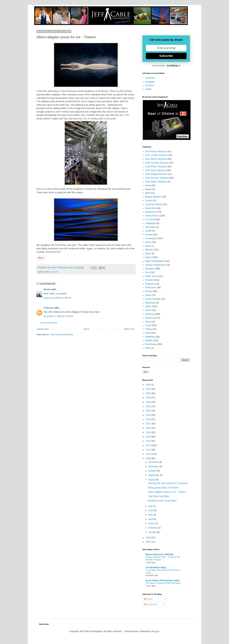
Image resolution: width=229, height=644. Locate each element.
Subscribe (166, 56)
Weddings (150, 337)
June (151, 510)
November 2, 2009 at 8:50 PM (58, 316)
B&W (148, 193)
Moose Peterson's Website (160, 554)
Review (149, 291)
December (154, 462)
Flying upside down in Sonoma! (163, 488)
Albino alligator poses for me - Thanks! (167, 492)
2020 (149, 411)
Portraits (149, 280)
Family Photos (152, 216)
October (153, 471)
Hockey (149, 235)
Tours (148, 322)
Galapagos (151, 223)
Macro (148, 242)
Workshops (151, 344)
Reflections (151, 287)
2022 (149, 402)
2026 (149, 385)
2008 (149, 538)
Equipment (151, 212)
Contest (149, 201)
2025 (149, 389)
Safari (148, 295)
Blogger (155, 631)
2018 (149, 419)
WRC (148, 348)
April (151, 519)
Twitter (148, 89)
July (151, 506)
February (153, 528)
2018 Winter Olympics (156, 167)
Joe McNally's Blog (156, 567)
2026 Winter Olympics (156, 182)
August (152, 480)
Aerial (148, 185)
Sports (148, 306)
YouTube (150, 85)
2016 (149, 428)
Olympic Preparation (155, 265)
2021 (149, 406)
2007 (149, 542)
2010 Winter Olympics (156, 151)
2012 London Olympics (157, 155)
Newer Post (43, 329)
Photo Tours (151, 276)
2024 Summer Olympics (157, 178)
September (154, 475)
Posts (148, 599)
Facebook (150, 78)
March (152, 523)
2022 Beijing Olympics (156, 174)
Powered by (166, 65)
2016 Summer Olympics (157, 163)
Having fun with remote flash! (162, 501)
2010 (149, 454)
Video (148, 333)
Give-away (150, 227)
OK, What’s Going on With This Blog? (163, 583)
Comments (151, 604)
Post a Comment (49, 323)
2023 (149, 398)
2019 (149, 415)
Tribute (149, 329)
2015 (149, 432)
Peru (148, 272)
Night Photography (154, 261)
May (151, 515)
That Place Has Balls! (159, 496)
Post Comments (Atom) (62, 334)
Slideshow (150, 303)
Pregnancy (151, 284)
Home (86, 329)
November (154, 467)
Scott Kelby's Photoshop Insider (163, 580)
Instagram (150, 82)
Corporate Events (154, 204)
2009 (149, 458)
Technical (150, 318)
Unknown (49, 308)
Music (148, 253)
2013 (149, 441)
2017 (149, 424)
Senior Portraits (153, 299)
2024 (149, 393)
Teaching (150, 314)
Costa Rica (151, 208)
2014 (149, 437)
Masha (47, 289)
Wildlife (149, 341)
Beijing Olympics (153, 197)
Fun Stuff (150, 219)
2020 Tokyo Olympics (156, 170)
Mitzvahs (150, 250)
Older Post (129, 329)
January (153, 532)
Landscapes (151, 238)
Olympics (150, 269)
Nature (48, 272)
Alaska (149, 189)
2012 (149, 445)
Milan (148, 246)
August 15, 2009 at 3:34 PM (57, 298)
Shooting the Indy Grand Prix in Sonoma (168, 483)
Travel (55, 272)
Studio (148, 310)
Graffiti (148, 231)
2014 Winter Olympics (156, 159)
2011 (149, 450)
